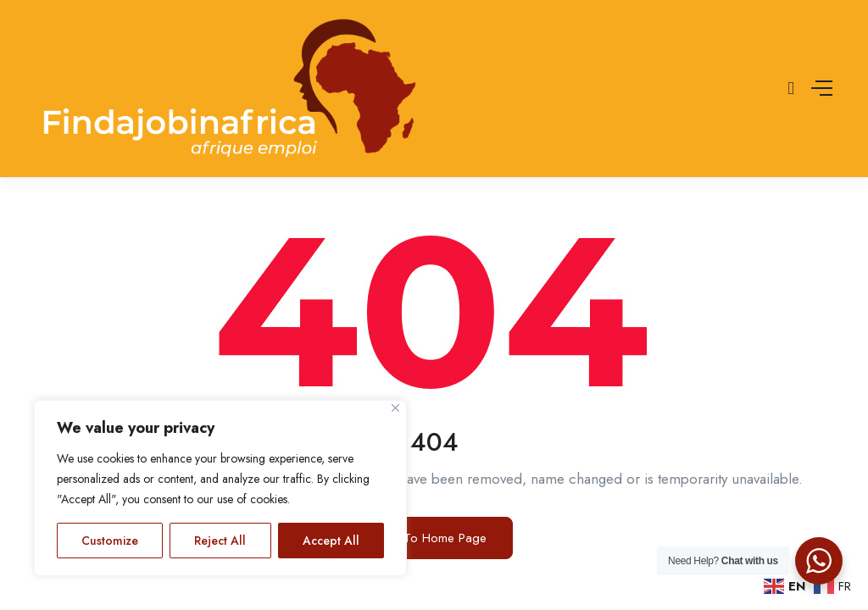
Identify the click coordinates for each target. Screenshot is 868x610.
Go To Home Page (434, 538)
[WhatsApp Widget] (819, 561)
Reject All (220, 541)
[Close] (395, 408)
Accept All (331, 541)
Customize (110, 541)
